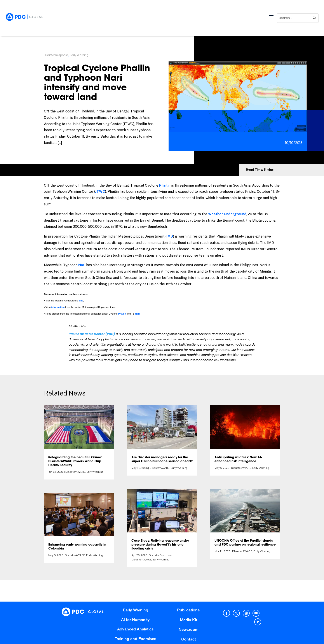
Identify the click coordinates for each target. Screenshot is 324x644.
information (58, 307)
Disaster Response (56, 55)
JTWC (100, 192)
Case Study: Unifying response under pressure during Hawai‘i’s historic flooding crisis (160, 545)
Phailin (165, 185)
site (81, 301)
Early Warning (79, 55)
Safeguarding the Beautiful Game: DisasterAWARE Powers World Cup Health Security (75, 462)
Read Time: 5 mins (260, 170)
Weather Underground (227, 214)
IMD (170, 236)
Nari (82, 265)
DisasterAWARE (75, 472)
